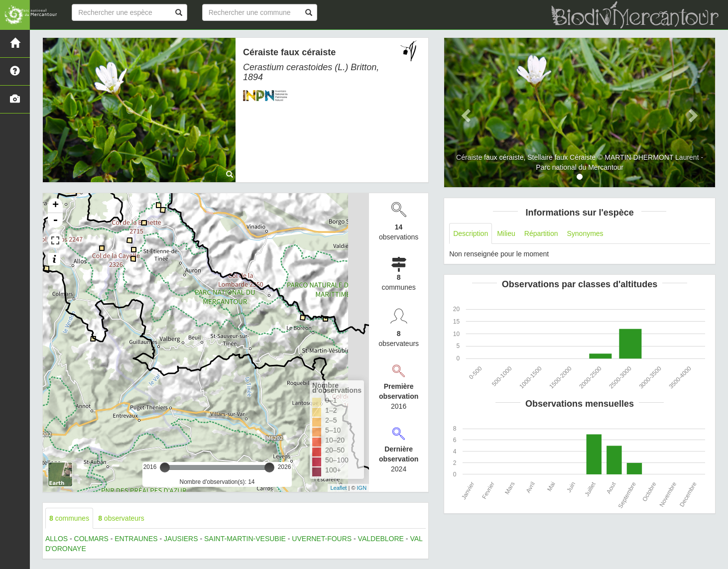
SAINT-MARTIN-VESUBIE (245, 539)
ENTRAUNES (136, 539)
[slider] (165, 467)
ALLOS (57, 539)
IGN (362, 488)
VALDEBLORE (381, 539)
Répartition (541, 233)
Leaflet (338, 488)
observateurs (121, 518)
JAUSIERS (181, 539)
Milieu (506, 233)
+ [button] (56, 206)
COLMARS (91, 539)
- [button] (55, 221)
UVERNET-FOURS (322, 539)
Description (471, 233)
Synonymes (585, 233)
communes (69, 518)
